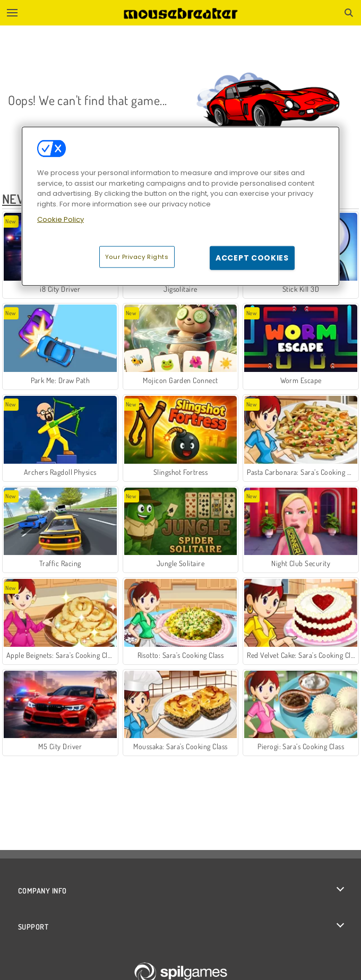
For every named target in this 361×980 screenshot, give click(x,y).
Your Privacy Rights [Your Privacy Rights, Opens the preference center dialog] (137, 256)
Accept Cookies (252, 257)
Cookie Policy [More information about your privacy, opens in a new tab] (61, 219)
